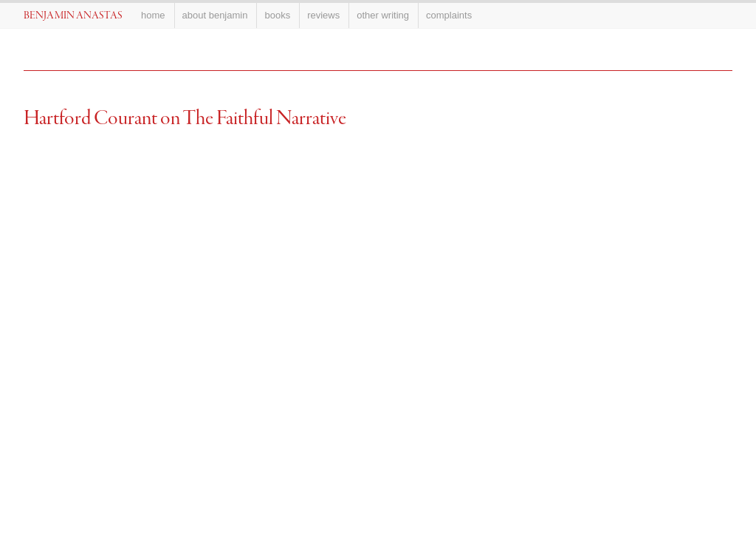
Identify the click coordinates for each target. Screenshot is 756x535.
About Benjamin (215, 15)
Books (277, 15)
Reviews (323, 15)
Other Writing (383, 15)
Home (153, 15)
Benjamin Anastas (73, 16)
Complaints (449, 15)
